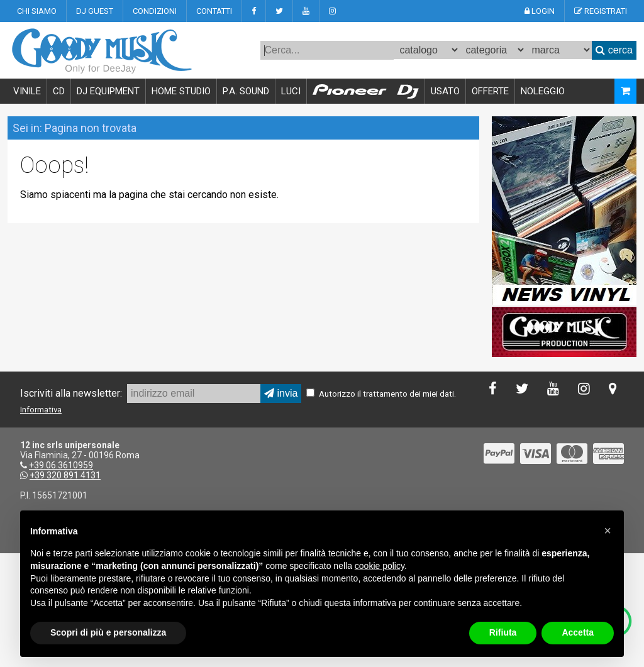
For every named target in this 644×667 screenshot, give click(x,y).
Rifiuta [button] (503, 632)
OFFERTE (490, 91)
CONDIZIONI (155, 11)
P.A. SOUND (246, 91)
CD (59, 91)
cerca (614, 50)
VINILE (27, 91)
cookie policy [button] (380, 566)
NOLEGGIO (543, 91)
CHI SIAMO (37, 11)
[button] (608, 531)
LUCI (291, 91)
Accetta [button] (578, 632)
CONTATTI (214, 11)
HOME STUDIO (181, 91)
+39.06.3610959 (61, 465)
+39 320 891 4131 (65, 475)
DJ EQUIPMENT (108, 91)
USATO (445, 91)
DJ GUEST (95, 11)
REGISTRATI (601, 11)
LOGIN (540, 11)
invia (281, 393)
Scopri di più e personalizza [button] (108, 632)
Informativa (41, 410)
